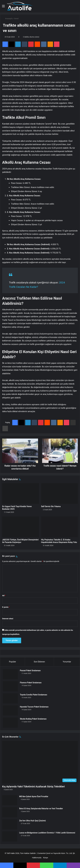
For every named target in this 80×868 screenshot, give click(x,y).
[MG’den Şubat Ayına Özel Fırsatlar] (10, 800)
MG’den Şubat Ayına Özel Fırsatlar (34, 796)
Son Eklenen (39, 662)
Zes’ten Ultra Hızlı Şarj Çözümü (33, 821)
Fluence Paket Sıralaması (31, 683)
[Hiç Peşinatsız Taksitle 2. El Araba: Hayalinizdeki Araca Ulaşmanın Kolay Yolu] (60, 527)
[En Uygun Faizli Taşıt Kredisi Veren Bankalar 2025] (21, 494)
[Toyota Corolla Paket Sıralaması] (10, 698)
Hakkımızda (37, 858)
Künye (46, 858)
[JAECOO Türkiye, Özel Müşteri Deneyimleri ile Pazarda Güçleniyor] (21, 527)
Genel (16, 19)
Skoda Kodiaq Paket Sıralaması (33, 719)
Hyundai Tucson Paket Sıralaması (34, 707)
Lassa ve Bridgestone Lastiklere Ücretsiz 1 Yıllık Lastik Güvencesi (47, 833)
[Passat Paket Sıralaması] (10, 674)
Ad (4, 596)
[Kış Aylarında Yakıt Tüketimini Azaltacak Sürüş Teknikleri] (40, 762)
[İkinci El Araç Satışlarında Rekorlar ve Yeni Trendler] (10, 812)
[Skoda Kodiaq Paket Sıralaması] (10, 723)
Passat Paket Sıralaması (30, 671)
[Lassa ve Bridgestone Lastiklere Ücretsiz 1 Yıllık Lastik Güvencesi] (10, 836)
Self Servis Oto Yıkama (51, 506)
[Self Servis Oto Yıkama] (60, 494)
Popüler (12, 662)
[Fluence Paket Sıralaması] (10, 686)
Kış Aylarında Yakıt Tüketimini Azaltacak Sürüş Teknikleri (33, 786)
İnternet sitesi (8, 619)
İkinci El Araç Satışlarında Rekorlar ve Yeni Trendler (41, 809)
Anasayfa (8, 19)
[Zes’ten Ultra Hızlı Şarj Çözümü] (10, 824)
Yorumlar (67, 662)
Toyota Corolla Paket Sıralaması (34, 695)
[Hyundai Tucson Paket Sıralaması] (10, 710)
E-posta (6, 607)
